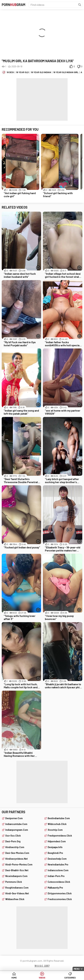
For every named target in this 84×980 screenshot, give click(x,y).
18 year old (22, 72)
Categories (70, 978)
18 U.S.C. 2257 (42, 966)
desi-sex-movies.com (17, 853)
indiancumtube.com (16, 824)
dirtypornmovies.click (60, 893)
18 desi (10, 72)
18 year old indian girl (66, 72)
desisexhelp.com (57, 859)
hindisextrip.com (15, 847)
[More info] (38, 268)
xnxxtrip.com (55, 830)
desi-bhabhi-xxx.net (17, 870)
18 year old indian (41, 72)
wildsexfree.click (15, 899)
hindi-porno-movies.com (19, 864)
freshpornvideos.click (60, 836)
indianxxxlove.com (58, 870)
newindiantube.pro (58, 864)
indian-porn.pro (56, 876)
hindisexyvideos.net (16, 859)
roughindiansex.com (17, 888)
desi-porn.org (13, 841)
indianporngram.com (17, 830)
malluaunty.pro (55, 888)
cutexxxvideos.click (59, 882)
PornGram (13, 5)
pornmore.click (14, 882)
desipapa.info (55, 847)
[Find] (80, 5)
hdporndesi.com (57, 841)
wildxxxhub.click (57, 824)
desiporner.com (14, 818)
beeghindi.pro (55, 853)
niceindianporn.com (16, 876)
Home (14, 978)
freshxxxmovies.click (60, 899)
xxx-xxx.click (13, 836)
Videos (42, 978)
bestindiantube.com (59, 818)
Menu (77, 969)
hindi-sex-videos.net (17, 893)
